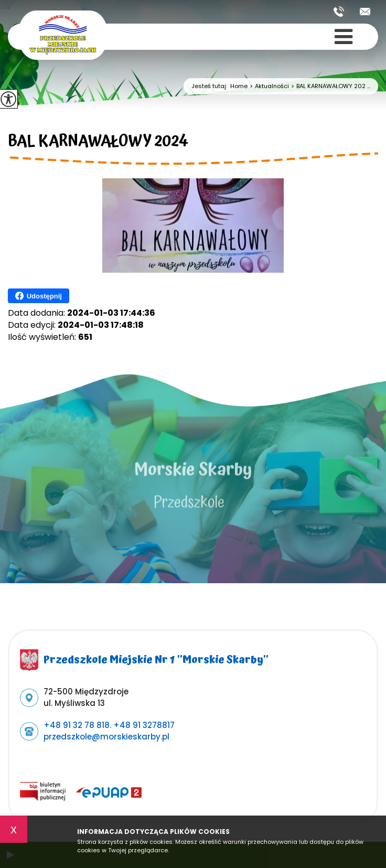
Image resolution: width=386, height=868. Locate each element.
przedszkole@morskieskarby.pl (365, 12)
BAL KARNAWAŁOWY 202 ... (330, 86)
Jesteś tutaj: (211, 86)
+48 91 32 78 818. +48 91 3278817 (339, 12)
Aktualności (268, 86)
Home (239, 86)
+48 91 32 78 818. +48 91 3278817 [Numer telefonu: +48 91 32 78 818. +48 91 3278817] (109, 725)
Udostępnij (39, 296)
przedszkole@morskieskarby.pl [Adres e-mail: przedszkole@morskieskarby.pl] (106, 737)
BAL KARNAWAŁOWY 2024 (98, 143)
